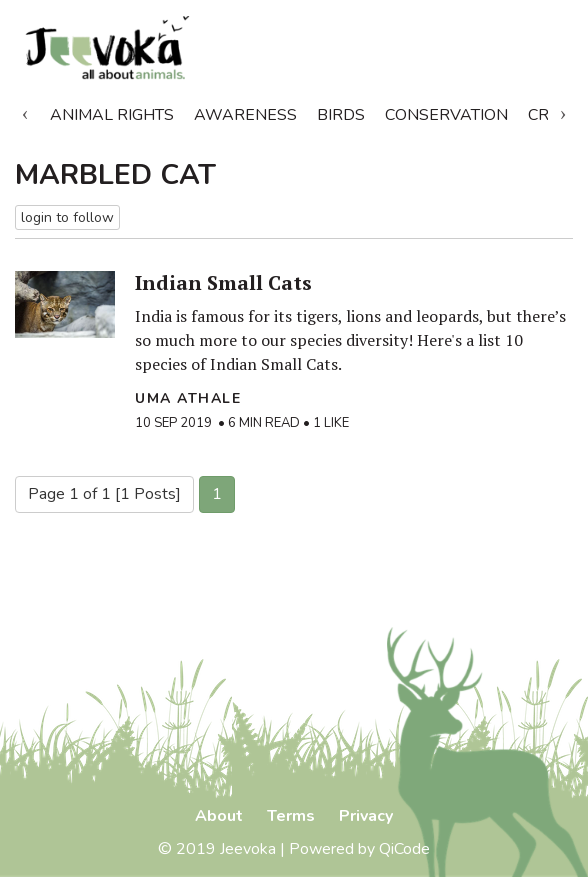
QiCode (404, 849)
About (219, 816)
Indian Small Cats (223, 282)
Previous (25, 111)
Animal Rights (112, 115)
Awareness (245, 115)
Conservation (446, 115)
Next (563, 111)
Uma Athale (188, 398)
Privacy (366, 816)
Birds (341, 115)
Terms (291, 816)
